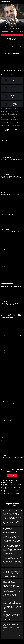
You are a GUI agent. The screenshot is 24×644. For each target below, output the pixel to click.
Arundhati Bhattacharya (7, 283)
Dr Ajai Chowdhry (5, 265)
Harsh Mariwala (5, 334)
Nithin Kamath (4, 368)
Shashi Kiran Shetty (6, 402)
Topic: (2, 128)
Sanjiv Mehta (4, 248)
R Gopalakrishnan (5, 419)
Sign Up (12, 475)
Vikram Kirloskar (5, 229)
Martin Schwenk (5, 193)
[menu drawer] (22, 2)
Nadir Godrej (4, 351)
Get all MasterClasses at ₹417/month (12, 39)
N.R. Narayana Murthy (6, 157)
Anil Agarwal (4, 211)
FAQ (20, 47)
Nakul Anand (4, 302)
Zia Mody (3, 456)
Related (14, 47)
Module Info (6, 47)
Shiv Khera (4, 437)
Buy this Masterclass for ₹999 (12, 35)
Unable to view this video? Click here (12, 71)
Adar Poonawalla (5, 174)
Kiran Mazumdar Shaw (7, 385)
